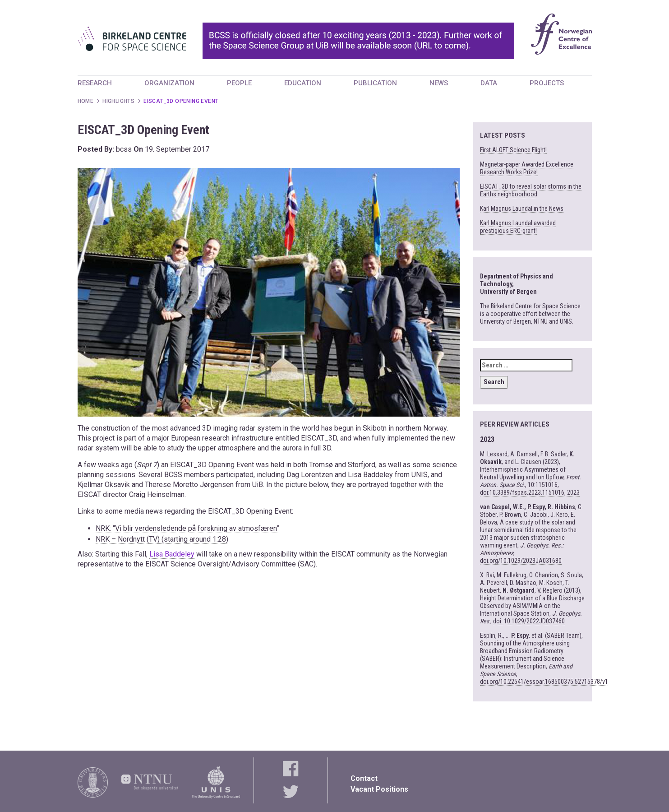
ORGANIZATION (169, 83)
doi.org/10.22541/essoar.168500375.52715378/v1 (544, 682)
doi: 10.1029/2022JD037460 (529, 621)
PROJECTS (547, 83)
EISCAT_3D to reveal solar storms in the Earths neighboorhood (531, 190)
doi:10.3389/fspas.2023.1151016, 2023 (530, 492)
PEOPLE (239, 83)
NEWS (439, 83)
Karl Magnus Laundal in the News (522, 209)
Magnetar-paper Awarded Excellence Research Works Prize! (527, 168)
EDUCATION (303, 83)
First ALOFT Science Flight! (513, 150)
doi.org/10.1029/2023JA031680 (521, 561)
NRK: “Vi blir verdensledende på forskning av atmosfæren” (187, 528)
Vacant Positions (379, 789)
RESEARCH (95, 83)
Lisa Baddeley (172, 554)
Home (86, 101)
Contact (364, 778)
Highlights (118, 101)
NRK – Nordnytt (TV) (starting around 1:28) (162, 539)
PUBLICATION (375, 83)
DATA (489, 83)
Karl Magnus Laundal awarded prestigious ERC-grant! (518, 227)
